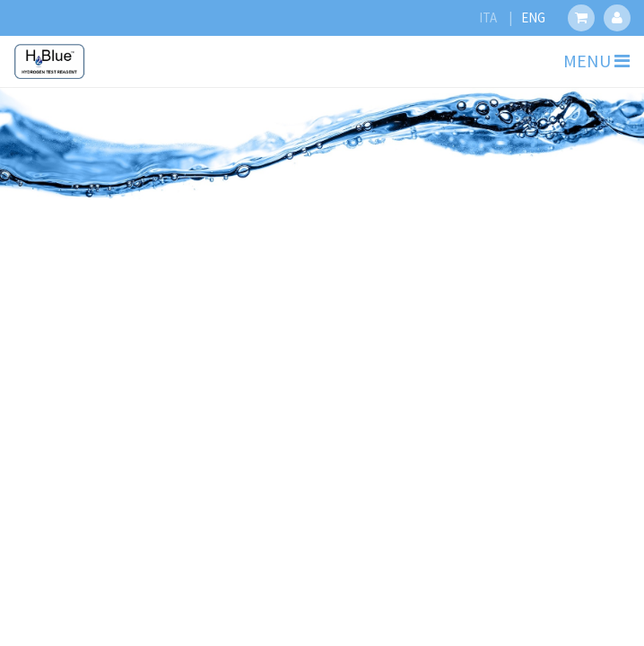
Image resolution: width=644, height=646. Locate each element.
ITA (488, 17)
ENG (533, 17)
